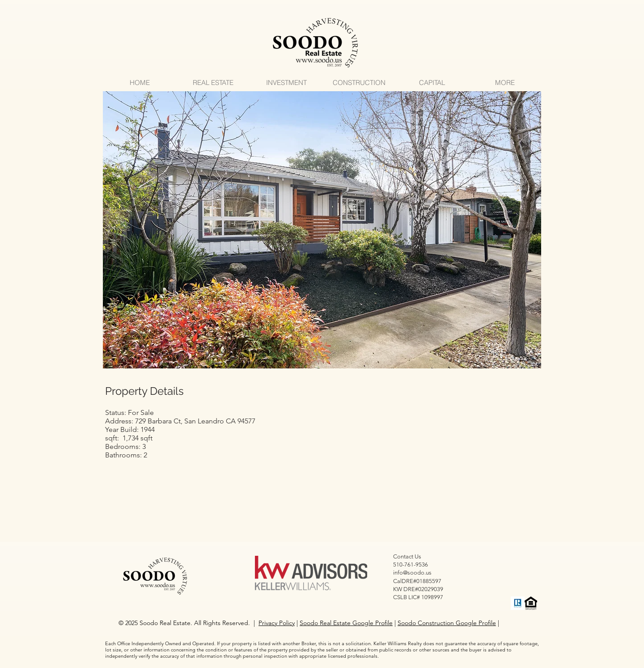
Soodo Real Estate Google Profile (346, 623)
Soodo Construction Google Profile (447, 623)
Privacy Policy (277, 623)
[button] (322, 230)
